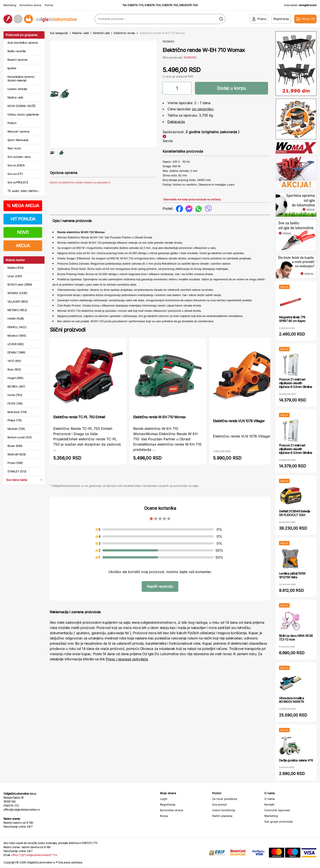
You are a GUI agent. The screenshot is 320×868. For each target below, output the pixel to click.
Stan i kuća (14, 148)
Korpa (164, 816)
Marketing (10, 5)
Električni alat (101, 33)
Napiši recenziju (160, 586)
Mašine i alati (15, 97)
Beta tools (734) (17, 412)
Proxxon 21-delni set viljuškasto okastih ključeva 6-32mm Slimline (295, 383)
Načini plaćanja (222, 816)
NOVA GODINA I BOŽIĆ (22, 106)
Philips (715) (15, 420)
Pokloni (12, 123)
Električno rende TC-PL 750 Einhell (79, 417)
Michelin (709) (16, 429)
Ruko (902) (14, 369)
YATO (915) (14, 361)
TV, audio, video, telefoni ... (24, 191)
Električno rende (124, 33)
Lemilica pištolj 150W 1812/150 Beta (292, 575)
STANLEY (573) (17, 471)
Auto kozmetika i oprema (22, 43)
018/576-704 (153, 5)
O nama (269, 799)
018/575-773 (135, 5)
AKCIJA (23, 246)
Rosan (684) (15, 446)
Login (164, 799)
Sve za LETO (15, 174)
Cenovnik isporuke (277, 810)
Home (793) (15, 395)
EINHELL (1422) (17, 327)
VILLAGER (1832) (18, 301)
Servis (168, 141)
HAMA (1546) (16, 319)
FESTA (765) (15, 403)
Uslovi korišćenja (224, 810)
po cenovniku (203, 109)
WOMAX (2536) (17, 293)
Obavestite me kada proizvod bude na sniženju (192, 199)
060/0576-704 (188, 5)
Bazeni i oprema (17, 60)
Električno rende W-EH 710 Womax (159, 417)
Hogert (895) (15, 378)
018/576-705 (170, 5)
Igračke (12, 68)
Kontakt (269, 804)
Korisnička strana (30, 5)
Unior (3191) (15, 276)
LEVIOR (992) (16, 344)
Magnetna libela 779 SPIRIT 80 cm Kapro (292, 319)
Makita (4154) (16, 268)
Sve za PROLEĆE (18, 182)
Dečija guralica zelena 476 (296, 760)
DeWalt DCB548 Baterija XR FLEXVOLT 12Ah (295, 513)
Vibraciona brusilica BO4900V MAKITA (291, 700)
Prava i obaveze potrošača (127, 659)
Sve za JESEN (16, 165)
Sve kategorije (59, 33)
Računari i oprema (18, 131)
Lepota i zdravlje (17, 89)
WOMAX (168, 41)
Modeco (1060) (17, 336)
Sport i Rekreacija (18, 140)
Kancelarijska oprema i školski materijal (21, 79)
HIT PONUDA (23, 219)
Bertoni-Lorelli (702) (20, 437)
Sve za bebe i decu (19, 157)
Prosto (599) (15, 463)
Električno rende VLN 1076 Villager (239, 421)
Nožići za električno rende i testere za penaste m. (80, 196)
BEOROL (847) (16, 386)
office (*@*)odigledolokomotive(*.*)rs (34, 855)
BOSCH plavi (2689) (20, 284)
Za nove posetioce (225, 799)
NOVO (23, 232)
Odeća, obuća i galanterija (23, 114)
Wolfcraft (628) (17, 454)
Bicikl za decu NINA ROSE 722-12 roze (296, 637)
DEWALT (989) (16, 352)
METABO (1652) (17, 310)
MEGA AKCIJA (23, 206)
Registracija (168, 804)
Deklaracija (176, 122)
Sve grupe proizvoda (278, 821)
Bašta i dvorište (17, 51)
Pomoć (49, 5)
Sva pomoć (220, 804)
